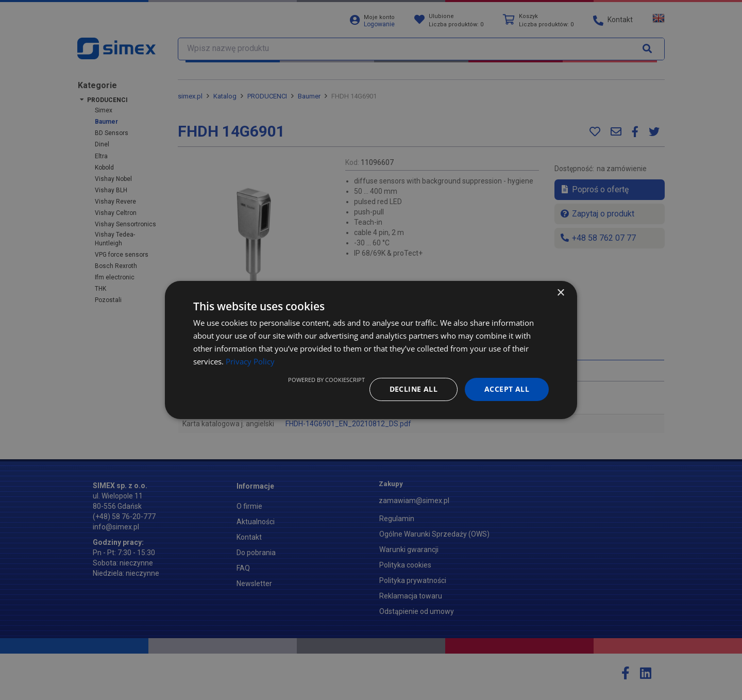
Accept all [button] (507, 389)
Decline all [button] (414, 389)
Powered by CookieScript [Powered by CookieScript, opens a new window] (326, 380)
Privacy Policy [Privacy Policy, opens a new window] (250, 361)
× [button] (560, 293)
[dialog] (371, 350)
